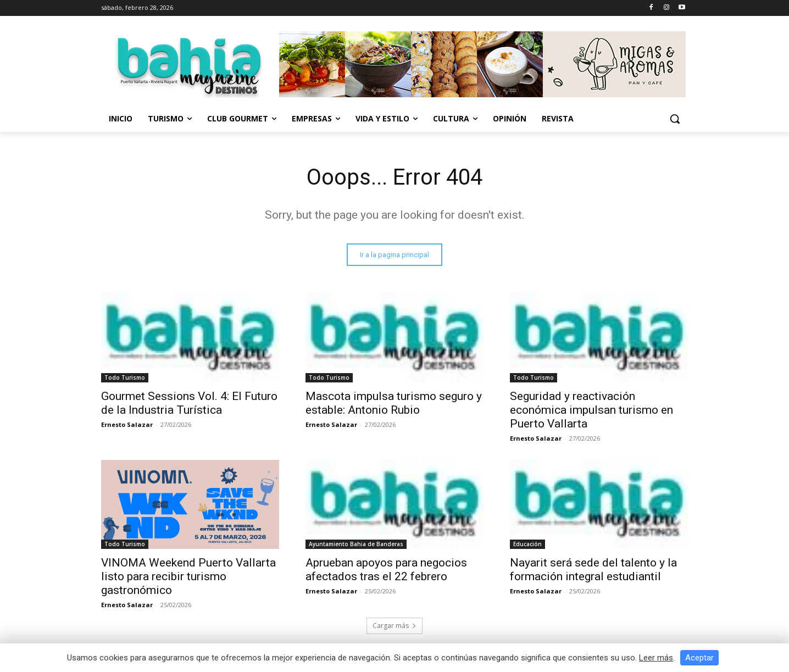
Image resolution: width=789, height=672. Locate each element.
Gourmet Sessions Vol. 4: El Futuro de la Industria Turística (189, 403)
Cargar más (394, 626)
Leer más (656, 658)
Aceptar (699, 658)
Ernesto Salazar (127, 424)
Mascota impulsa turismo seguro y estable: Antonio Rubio (394, 403)
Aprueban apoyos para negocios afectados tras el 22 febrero (386, 570)
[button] (675, 119)
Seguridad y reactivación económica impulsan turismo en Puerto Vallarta (591, 410)
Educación (527, 544)
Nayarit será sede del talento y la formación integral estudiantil (593, 570)
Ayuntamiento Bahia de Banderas (356, 544)
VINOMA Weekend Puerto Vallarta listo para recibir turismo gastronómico (188, 576)
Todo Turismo (125, 377)
